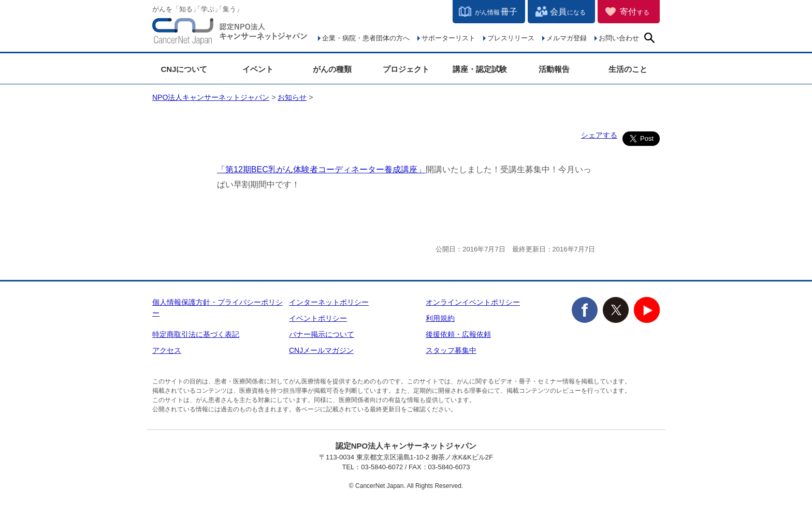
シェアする (599, 135)
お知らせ (292, 97)
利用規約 (440, 318)
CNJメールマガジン (321, 350)
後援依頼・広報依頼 (458, 334)
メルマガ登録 (567, 38)
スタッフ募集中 (451, 350)
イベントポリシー (318, 318)
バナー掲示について (322, 334)
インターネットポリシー (329, 302)
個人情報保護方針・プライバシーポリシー (218, 308)
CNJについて (184, 69)
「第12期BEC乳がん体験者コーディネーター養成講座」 (321, 169)
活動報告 (554, 69)
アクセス (167, 350)
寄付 (635, 12)
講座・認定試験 (480, 69)
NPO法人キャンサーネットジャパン (230, 34)
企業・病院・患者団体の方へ (366, 38)
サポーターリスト (448, 38)
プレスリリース (511, 38)
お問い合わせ (619, 38)
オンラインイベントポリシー (473, 302)
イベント (258, 69)
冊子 (496, 12)
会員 (568, 12)
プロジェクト (406, 69)
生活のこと (628, 69)
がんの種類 (332, 69)
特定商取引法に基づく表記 (196, 334)
